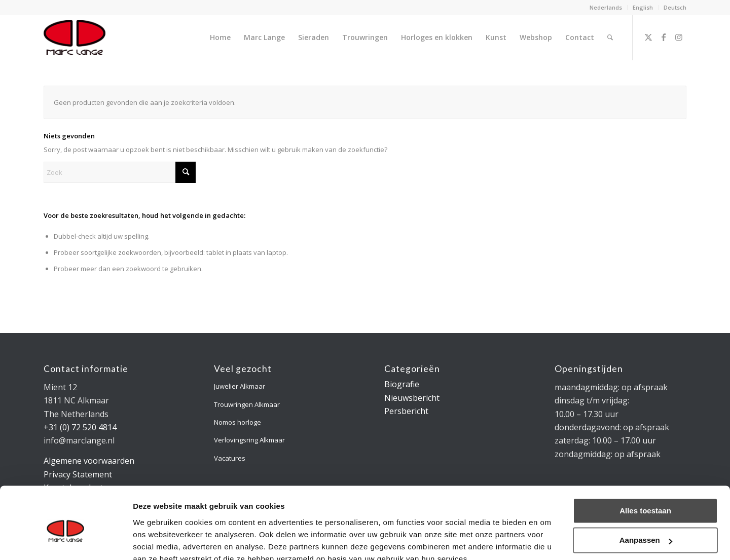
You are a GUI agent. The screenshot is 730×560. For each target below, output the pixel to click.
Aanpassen (646, 493)
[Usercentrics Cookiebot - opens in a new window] (66, 540)
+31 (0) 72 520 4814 (80, 427)
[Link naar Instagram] (679, 37)
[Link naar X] (648, 37)
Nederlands (606, 7)
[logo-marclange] (75, 38)
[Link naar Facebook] (664, 37)
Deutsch (675, 7)
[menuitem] (606, 8)
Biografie (402, 384)
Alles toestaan (645, 464)
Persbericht (406, 411)
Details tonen (157, 540)
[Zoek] (610, 38)
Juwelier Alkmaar (240, 386)
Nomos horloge (238, 422)
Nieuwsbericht (412, 398)
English (643, 7)
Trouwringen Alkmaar (247, 404)
